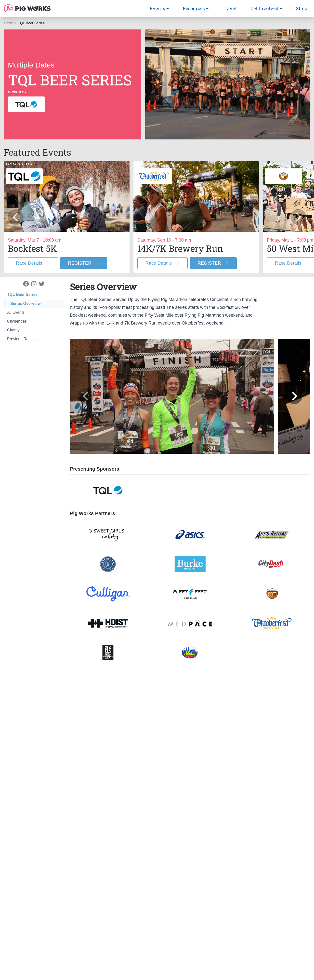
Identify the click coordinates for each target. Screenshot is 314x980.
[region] (157, 217)
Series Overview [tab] (26, 304)
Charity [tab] (13, 330)
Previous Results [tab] (22, 339)
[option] (67, 217)
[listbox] (157, 217)
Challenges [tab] (17, 321)
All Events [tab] (16, 312)
